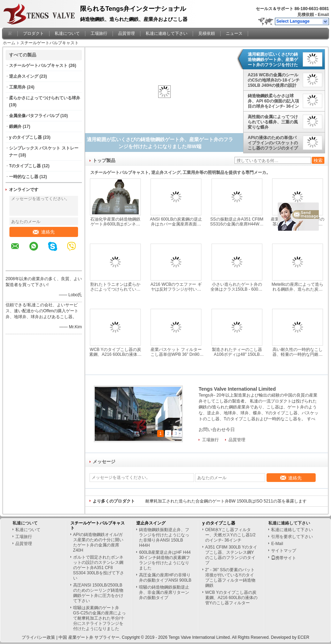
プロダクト (33, 33)
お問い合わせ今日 (217, 430)
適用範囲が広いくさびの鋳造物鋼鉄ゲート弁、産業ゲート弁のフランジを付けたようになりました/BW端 (273, 60)
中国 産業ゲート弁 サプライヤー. (90, 637)
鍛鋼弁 (15, 127)
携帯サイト (284, 558)
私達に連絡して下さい (167, 33)
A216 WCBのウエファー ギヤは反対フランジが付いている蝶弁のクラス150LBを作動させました (176, 287)
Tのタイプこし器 (25, 166)
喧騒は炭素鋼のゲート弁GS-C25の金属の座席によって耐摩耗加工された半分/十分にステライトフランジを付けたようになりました (99, 618)
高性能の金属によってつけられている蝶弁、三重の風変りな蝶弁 (273, 122)
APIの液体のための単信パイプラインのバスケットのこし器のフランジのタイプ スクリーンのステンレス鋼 (273, 143)
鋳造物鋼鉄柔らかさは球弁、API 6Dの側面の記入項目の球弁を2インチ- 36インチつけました (273, 101)
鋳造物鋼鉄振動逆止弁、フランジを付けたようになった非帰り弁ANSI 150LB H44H (164, 538)
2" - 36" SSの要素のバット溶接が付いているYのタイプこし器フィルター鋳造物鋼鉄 (230, 578)
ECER (303, 637)
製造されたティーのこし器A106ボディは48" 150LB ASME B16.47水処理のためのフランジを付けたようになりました (237, 352)
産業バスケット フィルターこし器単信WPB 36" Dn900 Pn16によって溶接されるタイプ (176, 352)
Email (323, 15)
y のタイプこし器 (25, 137)
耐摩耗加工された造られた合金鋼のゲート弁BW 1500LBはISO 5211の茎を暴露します (226, 501)
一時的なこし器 (24, 177)
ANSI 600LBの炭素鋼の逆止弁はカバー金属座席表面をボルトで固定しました (176, 222)
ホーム (9, 43)
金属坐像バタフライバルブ (34, 116)
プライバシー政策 (38, 637)
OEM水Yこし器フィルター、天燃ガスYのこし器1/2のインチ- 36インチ (230, 535)
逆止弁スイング (24, 76)
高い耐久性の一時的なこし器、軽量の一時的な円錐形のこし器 (298, 352)
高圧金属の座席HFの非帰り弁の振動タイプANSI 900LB (165, 578)
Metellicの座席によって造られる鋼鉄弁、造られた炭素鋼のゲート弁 (298, 287)
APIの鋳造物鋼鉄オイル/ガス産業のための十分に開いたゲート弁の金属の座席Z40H (98, 542)
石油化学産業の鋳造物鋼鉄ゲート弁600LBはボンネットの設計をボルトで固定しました (115, 222)
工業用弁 (17, 87)
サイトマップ (284, 551)
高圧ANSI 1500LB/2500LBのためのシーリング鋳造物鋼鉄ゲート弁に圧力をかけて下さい (98, 593)
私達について (67, 33)
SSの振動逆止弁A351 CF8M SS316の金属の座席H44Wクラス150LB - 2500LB (237, 222)
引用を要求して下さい (292, 537)
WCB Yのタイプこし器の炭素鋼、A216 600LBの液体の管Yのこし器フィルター (115, 352)
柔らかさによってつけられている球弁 (45, 98)
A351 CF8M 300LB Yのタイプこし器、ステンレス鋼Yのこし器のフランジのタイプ (231, 555)
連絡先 (44, 232)
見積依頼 (306, 15)
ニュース (234, 33)
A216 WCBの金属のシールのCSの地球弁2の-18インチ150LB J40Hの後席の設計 (274, 80)
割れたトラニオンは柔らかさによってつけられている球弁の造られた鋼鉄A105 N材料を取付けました (115, 287)
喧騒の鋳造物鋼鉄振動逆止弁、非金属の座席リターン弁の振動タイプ (164, 592)
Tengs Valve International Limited (237, 389)
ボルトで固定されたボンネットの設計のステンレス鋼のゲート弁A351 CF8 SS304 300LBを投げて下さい (99, 568)
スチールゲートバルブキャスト (38, 66)
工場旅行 (99, 33)
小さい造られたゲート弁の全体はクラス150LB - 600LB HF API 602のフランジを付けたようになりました (237, 287)
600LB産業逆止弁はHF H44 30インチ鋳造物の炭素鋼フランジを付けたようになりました (165, 560)
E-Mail (277, 544)
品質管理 (126, 33)
